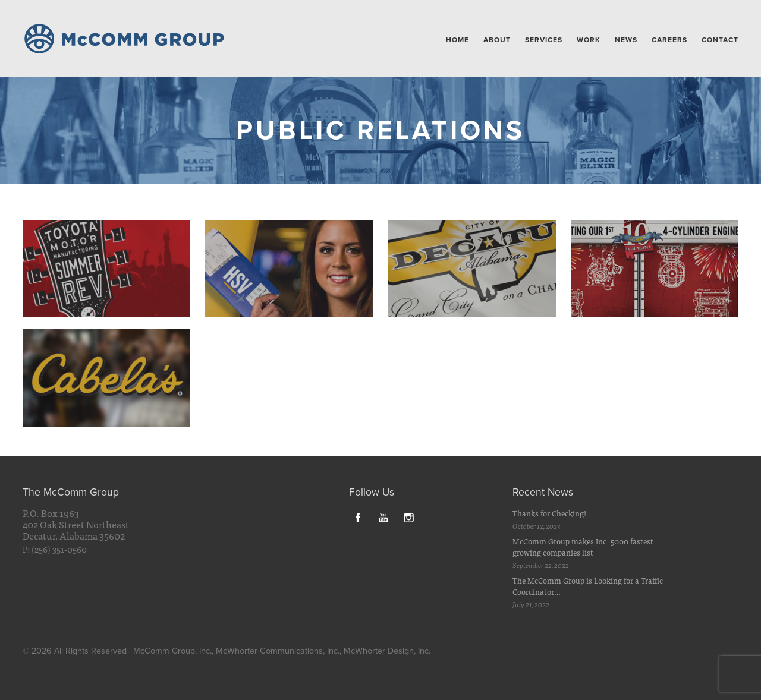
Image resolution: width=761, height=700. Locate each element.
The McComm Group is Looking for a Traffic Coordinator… (588, 586)
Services (544, 40)
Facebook (358, 517)
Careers (669, 40)
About (497, 40)
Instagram (409, 517)
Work (589, 40)
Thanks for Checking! (549, 513)
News (626, 40)
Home (457, 40)
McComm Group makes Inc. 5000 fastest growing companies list (583, 547)
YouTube (383, 517)
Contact (720, 40)
